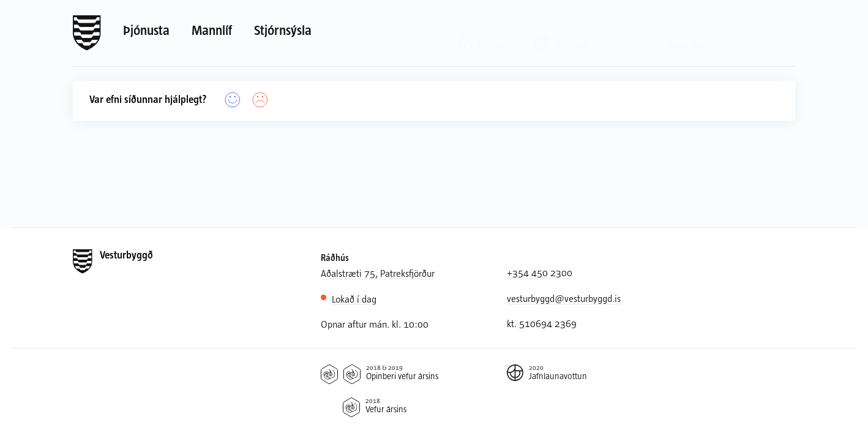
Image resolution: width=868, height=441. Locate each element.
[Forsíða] (87, 33)
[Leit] (650, 33)
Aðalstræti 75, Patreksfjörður (378, 273)
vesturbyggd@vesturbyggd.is (564, 298)
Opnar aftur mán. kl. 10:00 (375, 324)
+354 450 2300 (540, 272)
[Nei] (260, 100)
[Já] (233, 100)
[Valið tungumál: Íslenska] (569, 32)
